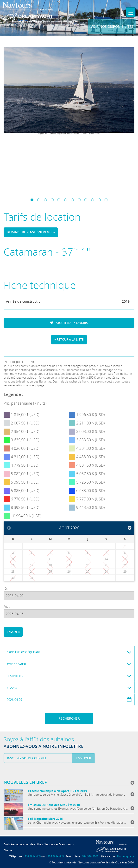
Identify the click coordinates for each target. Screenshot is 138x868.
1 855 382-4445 (55, 856)
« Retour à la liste (69, 339)
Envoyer (13, 632)
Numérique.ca (126, 856)
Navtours (37, 12)
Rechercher (69, 718)
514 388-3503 (90, 856)
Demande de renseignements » (31, 232)
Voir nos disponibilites (112, 26)
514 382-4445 (33, 856)
